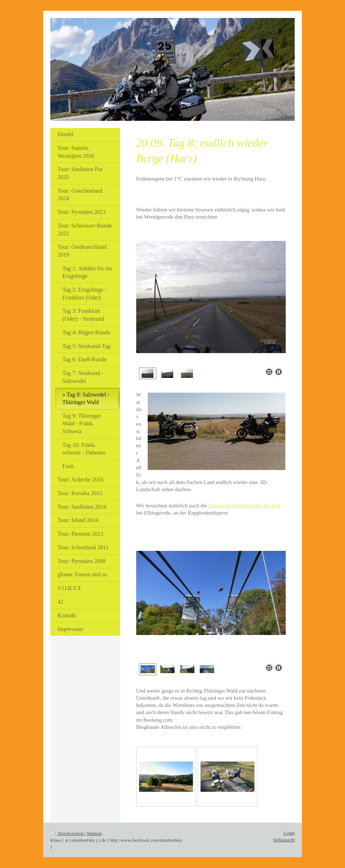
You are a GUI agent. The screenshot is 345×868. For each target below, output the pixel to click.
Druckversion (67, 833)
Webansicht (284, 840)
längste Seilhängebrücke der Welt (245, 506)
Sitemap (94, 833)
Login (289, 833)
